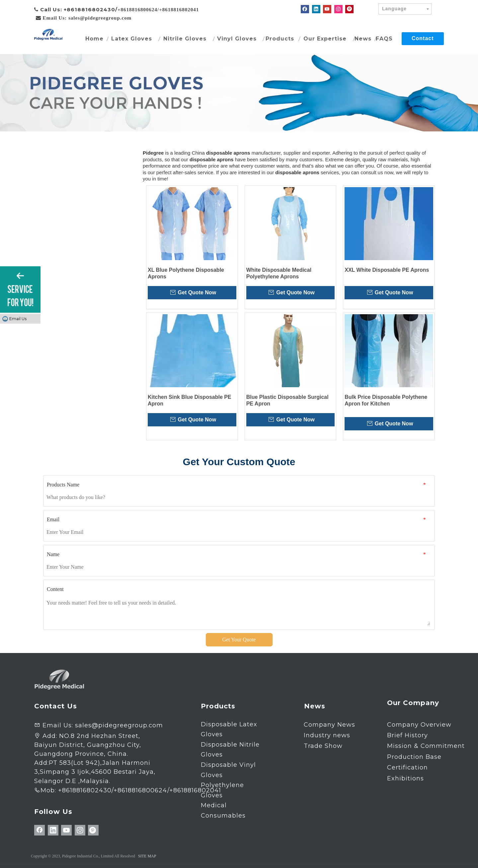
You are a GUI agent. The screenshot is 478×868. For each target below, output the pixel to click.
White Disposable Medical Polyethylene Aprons (279, 273)
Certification (407, 767)
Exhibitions (405, 778)
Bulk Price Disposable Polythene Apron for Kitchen (386, 400)
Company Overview (419, 725)
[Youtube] (327, 9)
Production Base (414, 757)
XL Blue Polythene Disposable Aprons (186, 273)
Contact (423, 38)
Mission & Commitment (426, 746)
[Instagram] (338, 9)
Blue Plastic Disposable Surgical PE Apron (287, 400)
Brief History (407, 735)
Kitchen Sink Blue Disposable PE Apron (190, 400)
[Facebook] (305, 9)
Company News (329, 725)
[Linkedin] (316, 9)
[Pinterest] (349, 9)
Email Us (18, 319)
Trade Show (323, 746)
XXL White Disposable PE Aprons (387, 270)
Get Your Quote (239, 640)
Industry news (327, 735)
